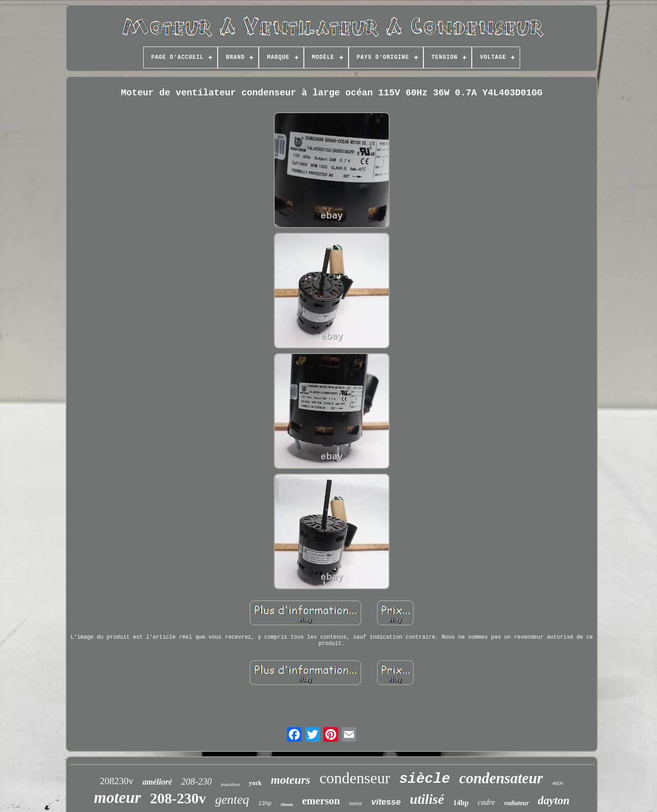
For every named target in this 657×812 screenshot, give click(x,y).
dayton (554, 800)
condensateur (501, 778)
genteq (232, 799)
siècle (425, 779)
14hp (461, 803)
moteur (117, 798)
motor (356, 803)
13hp (265, 804)
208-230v (178, 798)
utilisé (427, 799)
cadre (486, 802)
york (255, 783)
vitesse (386, 802)
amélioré (157, 782)
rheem (287, 804)
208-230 (196, 781)
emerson (321, 801)
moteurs (290, 780)
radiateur (516, 803)
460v (558, 783)
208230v (117, 781)
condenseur (355, 778)
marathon (230, 784)
